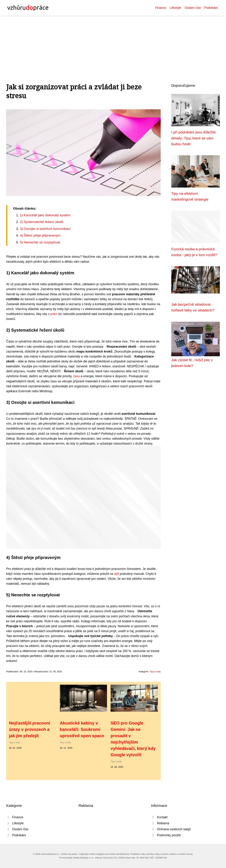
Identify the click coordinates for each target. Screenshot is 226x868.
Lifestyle (175, 8)
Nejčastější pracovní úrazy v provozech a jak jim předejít (29, 729)
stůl (116, 574)
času (77, 376)
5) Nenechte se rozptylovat (40, 242)
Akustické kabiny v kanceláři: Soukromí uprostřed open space (82, 729)
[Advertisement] (113, 42)
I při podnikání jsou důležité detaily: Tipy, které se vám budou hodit (194, 138)
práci (54, 314)
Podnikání (211, 8)
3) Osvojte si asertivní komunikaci (45, 229)
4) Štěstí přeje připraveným (40, 235)
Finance (161, 8)
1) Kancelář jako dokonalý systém (45, 215)
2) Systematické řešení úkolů (41, 222)
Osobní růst (193, 8)
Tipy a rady (155, 672)
